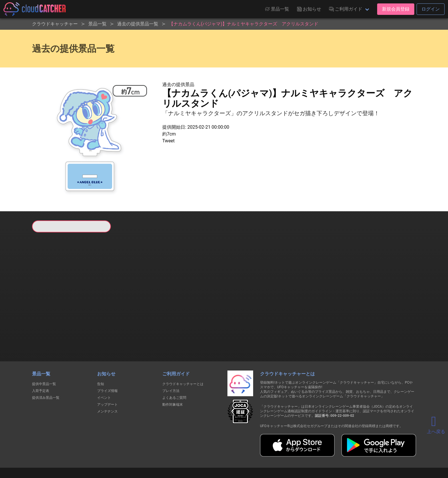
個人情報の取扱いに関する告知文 (131, 453)
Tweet (168, 141)
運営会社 (330, 453)
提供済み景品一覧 (46, 368)
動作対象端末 (173, 375)
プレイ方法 (171, 361)
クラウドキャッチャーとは (183, 354)
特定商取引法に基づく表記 (260, 453)
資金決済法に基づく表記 (210, 453)
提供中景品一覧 (44, 354)
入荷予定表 (41, 361)
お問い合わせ (301, 453)
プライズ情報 (107, 361)
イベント (104, 368)
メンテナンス (107, 382)
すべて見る (54, 308)
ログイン (431, 9)
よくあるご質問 (174, 368)
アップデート (107, 375)
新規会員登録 (396, 9)
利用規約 (174, 453)
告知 (101, 354)
